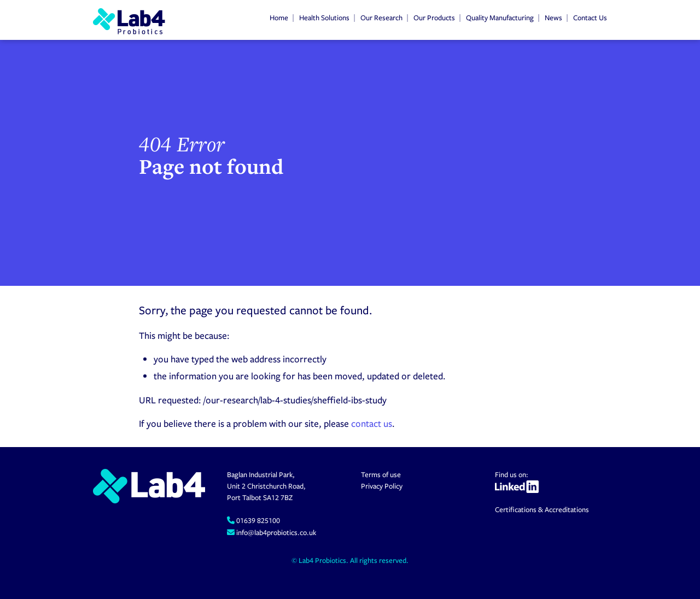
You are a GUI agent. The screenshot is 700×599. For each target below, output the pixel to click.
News (553, 17)
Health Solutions (324, 17)
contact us (372, 423)
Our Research (381, 17)
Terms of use (381, 474)
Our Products (434, 17)
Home (279, 17)
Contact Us (590, 17)
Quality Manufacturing (500, 17)
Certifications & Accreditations (542, 509)
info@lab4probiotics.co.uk (275, 532)
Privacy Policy (382, 486)
